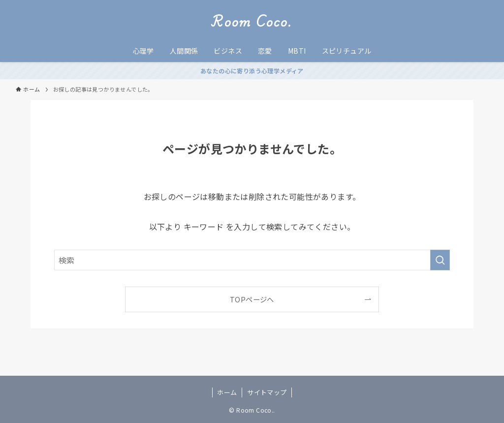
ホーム (227, 392)
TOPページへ (252, 299)
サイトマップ (267, 392)
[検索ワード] (252, 260)
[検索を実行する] (440, 260)
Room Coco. (252, 22)
